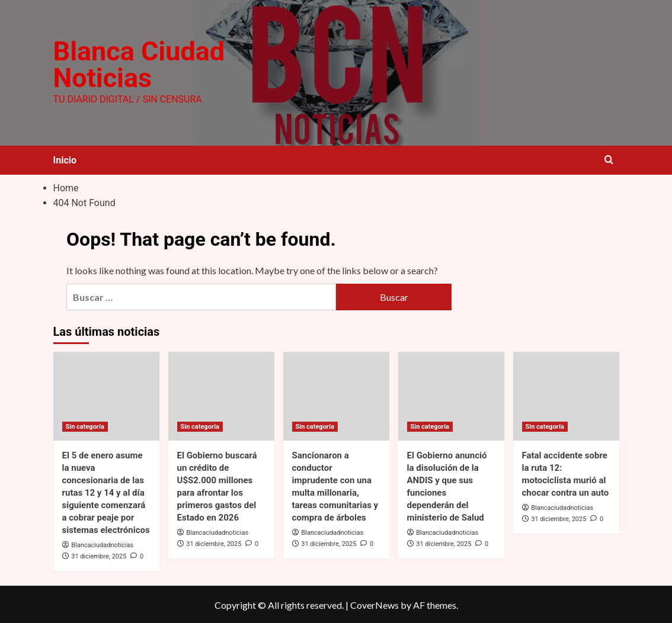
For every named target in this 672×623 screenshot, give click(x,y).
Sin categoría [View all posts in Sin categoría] (85, 425)
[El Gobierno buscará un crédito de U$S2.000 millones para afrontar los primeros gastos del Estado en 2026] (221, 395)
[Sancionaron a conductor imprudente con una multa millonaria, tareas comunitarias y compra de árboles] (336, 395)
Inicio (65, 159)
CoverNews (375, 604)
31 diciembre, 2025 (99, 555)
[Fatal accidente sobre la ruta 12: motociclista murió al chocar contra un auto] (566, 395)
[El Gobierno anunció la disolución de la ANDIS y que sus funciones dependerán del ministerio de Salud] (451, 395)
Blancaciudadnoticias (102, 544)
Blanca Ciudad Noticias (137, 65)
